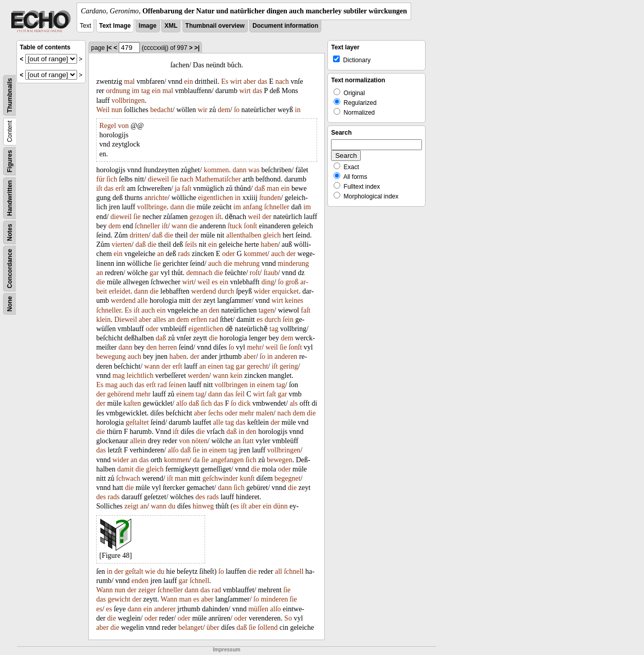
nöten (200, 441)
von (123, 126)
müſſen (258, 609)
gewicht (119, 599)
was (254, 170)
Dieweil (125, 320)
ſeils (191, 244)
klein (103, 320)
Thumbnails (10, 95)
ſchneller (277, 207)
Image (148, 26)
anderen (286, 357)
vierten (122, 244)
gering (289, 366)
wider (262, 291)
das (262, 81)
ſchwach (128, 478)
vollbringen (128, 101)
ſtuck (235, 226)
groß (292, 282)
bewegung (111, 357)
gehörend (121, 394)
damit (125, 469)
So (288, 618)
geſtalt (134, 571)
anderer (165, 609)
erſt (121, 188)
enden (140, 581)
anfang (252, 207)
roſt (255, 273)
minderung (293, 263)
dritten (139, 235)
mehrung (247, 263)
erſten (199, 320)
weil (254, 217)
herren (168, 347)
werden (198, 376)
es (215, 282)
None (10, 304)
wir (203, 110)
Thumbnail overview (215, 26)
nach (282, 81)
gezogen (202, 217)
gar (154, 273)
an (161, 254)
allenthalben (244, 235)
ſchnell (293, 571)
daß (260, 188)
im (135, 91)
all (279, 571)
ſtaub (271, 273)
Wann (104, 590)
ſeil (240, 394)
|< (109, 48)
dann (239, 170)
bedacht (161, 110)
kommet (255, 254)
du (172, 506)
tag (146, 91)
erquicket (285, 291)
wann (179, 226)
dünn (281, 506)
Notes (10, 232)
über (213, 627)
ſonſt (251, 226)
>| (197, 48)
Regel (108, 126)
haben (269, 244)
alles (160, 320)
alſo (182, 403)
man (273, 188)
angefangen (227, 460)
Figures (10, 161)
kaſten (132, 403)
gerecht (257, 366)
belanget (190, 627)
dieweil (159, 179)
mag (119, 376)
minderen (274, 599)
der (267, 217)
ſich (112, 179)
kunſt (247, 478)
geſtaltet (137, 422)
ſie (174, 179)
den (214, 310)
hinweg (203, 506)
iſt (99, 188)
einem (266, 385)
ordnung (118, 91)
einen (215, 366)
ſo (237, 110)
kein (236, 376)
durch (226, 291)
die (190, 207)
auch (278, 254)
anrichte (156, 198)
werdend (204, 291)
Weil (103, 110)
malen (265, 413)
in (298, 110)
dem (224, 110)
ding (268, 282)
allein (138, 441)
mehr (254, 347)
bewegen (280, 460)
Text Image (115, 26)
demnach (200, 273)
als (294, 403)
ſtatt (248, 441)
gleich (272, 235)
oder (228, 254)
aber (250, 81)
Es (225, 81)
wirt (236, 81)
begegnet (288, 478)
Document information (285, 26)
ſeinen (177, 385)
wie (150, 571)
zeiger (147, 590)
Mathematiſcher (218, 179)
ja (177, 188)
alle (142, 301)
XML (171, 26)
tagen (266, 310)
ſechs (216, 413)
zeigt (131, 506)
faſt (187, 188)
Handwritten (10, 198)
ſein (288, 320)
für (100, 179)
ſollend (268, 627)
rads (184, 254)
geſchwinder (220, 478)
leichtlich (140, 376)
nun (117, 110)
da (196, 460)
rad (214, 320)
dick (244, 403)
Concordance (10, 269)
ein (188, 81)
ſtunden (270, 198)
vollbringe (152, 207)
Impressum (226, 650)
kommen (216, 170)
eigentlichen (215, 198)
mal (129, 81)
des (101, 497)
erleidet (120, 291)
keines (294, 301)
